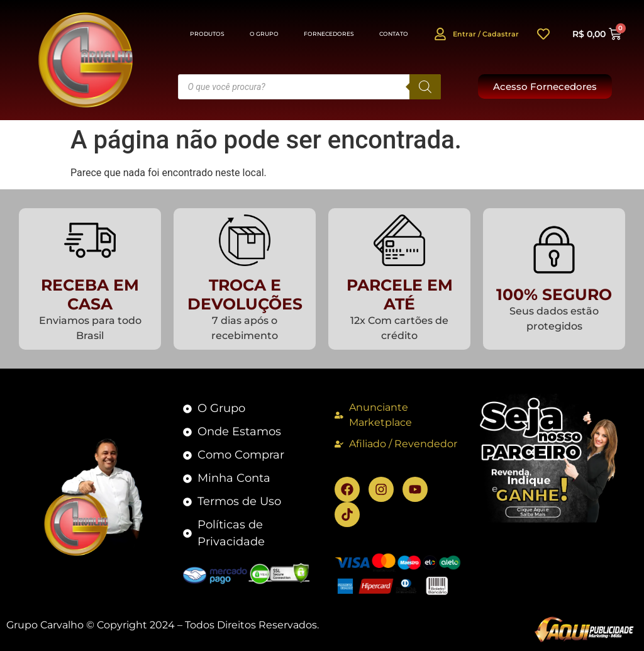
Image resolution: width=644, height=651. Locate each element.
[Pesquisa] (425, 87)
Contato (394, 34)
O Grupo (264, 34)
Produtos (207, 34)
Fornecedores (329, 34)
